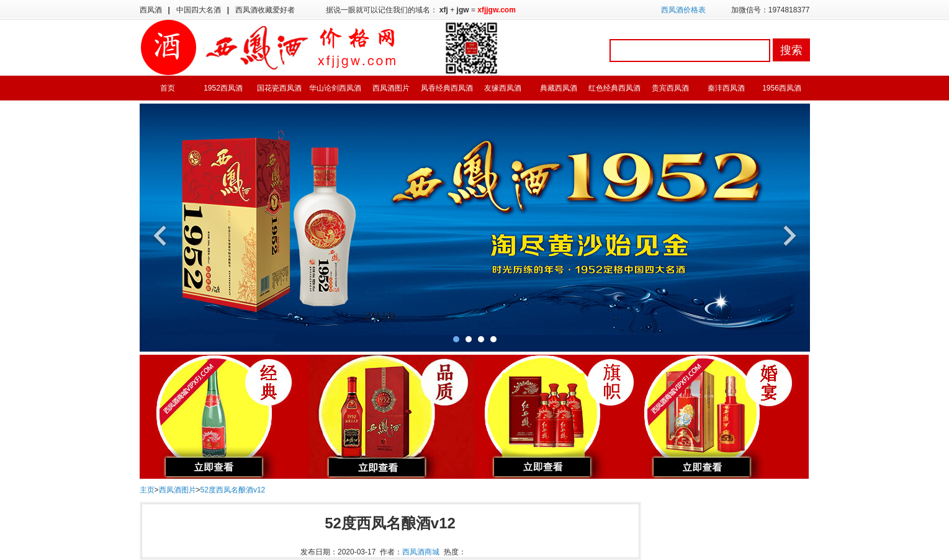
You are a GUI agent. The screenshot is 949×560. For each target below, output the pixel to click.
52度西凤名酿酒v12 (233, 490)
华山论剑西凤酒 (335, 88)
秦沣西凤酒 (726, 88)
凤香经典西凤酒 (447, 88)
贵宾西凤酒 (670, 88)
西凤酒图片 (391, 88)
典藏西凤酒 (559, 88)
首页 (168, 88)
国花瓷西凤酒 (279, 88)
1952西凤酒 (223, 88)
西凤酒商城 (421, 552)
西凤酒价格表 (683, 10)
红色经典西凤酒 (614, 88)
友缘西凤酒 (503, 88)
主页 (147, 490)
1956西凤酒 (782, 88)
